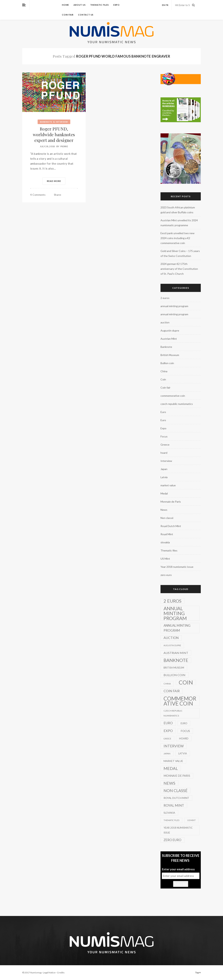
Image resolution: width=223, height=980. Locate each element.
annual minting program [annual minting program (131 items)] (175, 613)
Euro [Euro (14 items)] (168, 723)
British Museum (170, 355)
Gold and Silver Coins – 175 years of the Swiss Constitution (180, 253)
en (164, 5)
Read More (54, 181)
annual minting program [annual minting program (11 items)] (177, 628)
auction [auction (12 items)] (171, 638)
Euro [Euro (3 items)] (184, 723)
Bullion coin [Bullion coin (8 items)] (174, 675)
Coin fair (68, 15)
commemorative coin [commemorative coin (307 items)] (180, 701)
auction (165, 322)
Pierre (64, 146)
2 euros (165, 298)
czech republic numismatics (177, 404)
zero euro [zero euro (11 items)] (172, 840)
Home (65, 5)
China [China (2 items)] (167, 684)
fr (167, 5)
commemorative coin (173, 396)
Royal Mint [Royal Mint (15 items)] (174, 805)
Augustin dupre (170, 330)
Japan (164, 469)
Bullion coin (167, 363)
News (164, 510)
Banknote (46, 122)
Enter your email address (178, 869)
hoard (164, 453)
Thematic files (100, 5)
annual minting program (174, 306)
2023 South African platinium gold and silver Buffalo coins (178, 210)
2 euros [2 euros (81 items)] (172, 601)
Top (198, 973)
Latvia (164, 477)
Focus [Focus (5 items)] (185, 731)
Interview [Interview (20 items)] (174, 746)
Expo (117, 5)
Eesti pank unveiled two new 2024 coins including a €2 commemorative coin (178, 238)
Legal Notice (49, 973)
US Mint (165, 559)
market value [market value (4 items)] (173, 761)
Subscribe (181, 884)
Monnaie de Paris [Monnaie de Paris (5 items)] (177, 776)
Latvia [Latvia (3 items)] (183, 753)
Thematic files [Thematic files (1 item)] (171, 820)
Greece (165, 445)
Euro (163, 412)
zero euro (166, 575)
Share (58, 195)
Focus (164, 436)
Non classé (167, 518)
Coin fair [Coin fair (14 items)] (172, 691)
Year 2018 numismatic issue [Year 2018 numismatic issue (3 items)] (178, 830)
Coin (163, 379)
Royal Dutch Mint (171, 526)
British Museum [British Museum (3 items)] (174, 668)
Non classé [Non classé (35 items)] (176, 791)
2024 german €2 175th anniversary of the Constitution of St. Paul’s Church (179, 269)
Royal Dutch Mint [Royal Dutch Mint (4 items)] (176, 798)
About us (79, 5)
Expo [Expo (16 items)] (168, 731)
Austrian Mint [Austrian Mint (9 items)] (176, 653)
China (164, 371)
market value (168, 485)
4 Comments (38, 195)
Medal (164, 493)
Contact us (86, 15)
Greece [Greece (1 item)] (167, 739)
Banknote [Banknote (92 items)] (176, 660)
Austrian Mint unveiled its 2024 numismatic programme (179, 223)
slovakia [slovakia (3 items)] (169, 813)
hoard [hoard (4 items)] (184, 738)
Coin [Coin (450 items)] (186, 682)
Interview (62, 122)
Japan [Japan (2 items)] (167, 754)
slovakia (165, 542)
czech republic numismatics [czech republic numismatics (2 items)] (173, 713)
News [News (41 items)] (169, 783)
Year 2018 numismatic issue (177, 567)
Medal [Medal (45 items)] (171, 768)
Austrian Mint (169, 339)
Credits (61, 973)
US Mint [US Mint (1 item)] (191, 820)
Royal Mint (167, 534)
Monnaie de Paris (171, 502)
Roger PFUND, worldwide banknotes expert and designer (54, 135)
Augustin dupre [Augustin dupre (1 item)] (172, 645)
